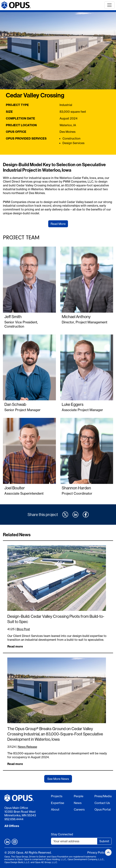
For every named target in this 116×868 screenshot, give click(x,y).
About (55, 809)
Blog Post (23, 629)
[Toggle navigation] (109, 5)
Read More (58, 224)
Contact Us (102, 803)
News (78, 803)
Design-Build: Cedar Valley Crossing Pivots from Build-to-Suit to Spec (56, 619)
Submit (104, 841)
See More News (58, 779)
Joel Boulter (15, 488)
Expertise (58, 803)
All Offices (12, 826)
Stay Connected (62, 834)
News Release (27, 747)
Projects (57, 796)
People (79, 796)
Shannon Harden (76, 488)
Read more (15, 646)
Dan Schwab (15, 404)
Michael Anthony (76, 317)
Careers (79, 809)
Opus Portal (103, 809)
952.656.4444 (14, 819)
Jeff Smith (13, 317)
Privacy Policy (97, 852)
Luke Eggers (73, 404)
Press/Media (103, 796)
